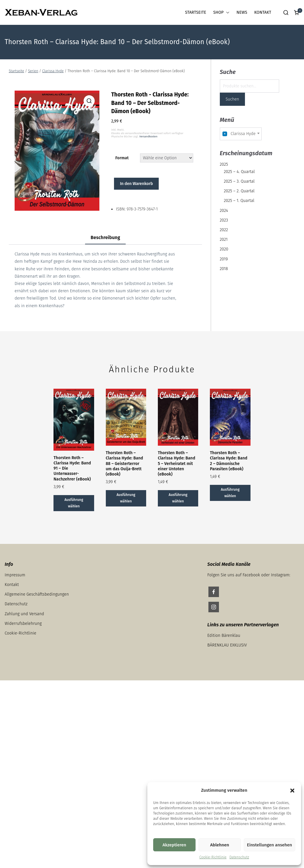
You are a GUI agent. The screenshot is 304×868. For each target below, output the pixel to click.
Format (122, 158)
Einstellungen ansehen (270, 845)
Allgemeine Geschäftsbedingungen (37, 594)
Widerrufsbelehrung (23, 624)
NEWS (242, 12)
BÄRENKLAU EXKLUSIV (227, 645)
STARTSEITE (196, 12)
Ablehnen (220, 845)
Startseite (17, 71)
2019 (224, 259)
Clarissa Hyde (53, 71)
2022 (224, 230)
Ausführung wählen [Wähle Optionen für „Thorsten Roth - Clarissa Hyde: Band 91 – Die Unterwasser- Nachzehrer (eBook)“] (74, 503)
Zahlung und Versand (24, 614)
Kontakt (12, 585)
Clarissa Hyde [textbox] (239, 134)
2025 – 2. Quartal (239, 191)
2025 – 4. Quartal (239, 172)
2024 (224, 211)
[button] (292, 791)
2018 (224, 269)
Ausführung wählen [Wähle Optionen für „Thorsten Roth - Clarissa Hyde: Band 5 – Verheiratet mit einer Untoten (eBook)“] (178, 498)
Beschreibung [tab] (105, 237)
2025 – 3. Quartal (239, 181)
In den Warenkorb (136, 184)
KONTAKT (263, 12)
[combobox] (241, 134)
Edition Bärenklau (224, 636)
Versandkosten (148, 136)
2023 (224, 220)
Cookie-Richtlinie (213, 857)
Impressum (15, 575)
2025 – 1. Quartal (239, 201)
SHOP (221, 12)
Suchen (232, 99)
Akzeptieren (174, 845)
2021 (224, 240)
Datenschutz (239, 857)
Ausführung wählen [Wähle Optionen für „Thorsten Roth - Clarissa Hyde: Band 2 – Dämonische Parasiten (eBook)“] (230, 493)
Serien (33, 71)
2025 (224, 164)
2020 (224, 249)
